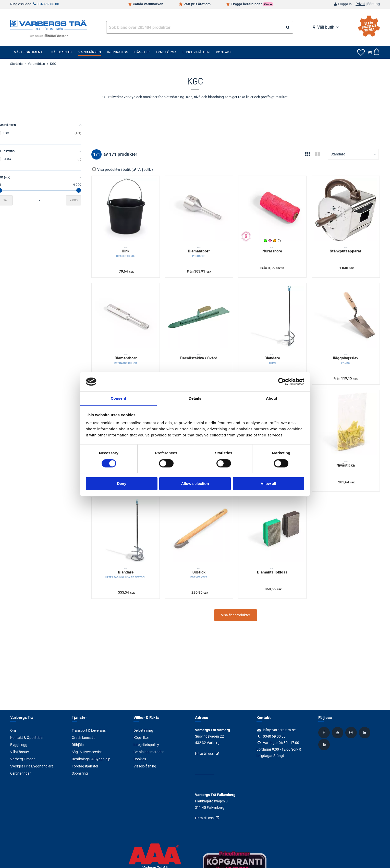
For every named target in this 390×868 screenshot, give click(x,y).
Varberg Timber (22, 759)
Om (13, 730)
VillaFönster (20, 752)
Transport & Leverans (89, 730)
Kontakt (224, 52)
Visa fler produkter (244, 599)
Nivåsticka (348, 451)
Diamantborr (209, 248)
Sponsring (80, 773)
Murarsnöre (278, 246)
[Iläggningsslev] (348, 311)
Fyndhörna (166, 52)
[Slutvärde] (90, 200)
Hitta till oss (204, 753)
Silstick (209, 557)
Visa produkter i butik (128, 169)
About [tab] (272, 398)
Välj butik (326, 27)
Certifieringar (21, 773)
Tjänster (142, 52)
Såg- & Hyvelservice (87, 752)
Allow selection (195, 484)
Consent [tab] (119, 398)
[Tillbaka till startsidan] (48, 25)
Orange (281, 237)
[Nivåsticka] (348, 414)
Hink (140, 248)
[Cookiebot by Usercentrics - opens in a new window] (282, 382)
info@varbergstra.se (279, 730)
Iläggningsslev (348, 351)
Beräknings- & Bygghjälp (91, 759)
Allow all (268, 484)
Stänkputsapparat (348, 246)
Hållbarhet (62, 52)
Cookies (140, 759)
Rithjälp (78, 745)
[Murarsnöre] (278, 208)
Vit (285, 237)
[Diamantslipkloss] (278, 517)
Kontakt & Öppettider (27, 738)
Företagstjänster (85, 766)
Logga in (345, 4)
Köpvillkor (141, 738)
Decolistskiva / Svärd (209, 348)
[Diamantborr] (209, 208)
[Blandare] (278, 311)
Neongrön (272, 237)
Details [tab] (195, 398)
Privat (360, 4)
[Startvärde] (18, 200)
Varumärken (90, 52)
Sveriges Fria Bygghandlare (32, 766)
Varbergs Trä (22, 717)
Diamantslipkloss (278, 554)
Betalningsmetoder (149, 752)
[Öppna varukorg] (374, 52)
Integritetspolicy (146, 745)
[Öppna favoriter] (361, 52)
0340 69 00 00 (48, 4)
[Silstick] (209, 517)
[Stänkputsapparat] (348, 208)
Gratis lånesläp (84, 738)
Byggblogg (19, 745)
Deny (122, 484)
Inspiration (118, 52)
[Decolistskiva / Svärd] (209, 311)
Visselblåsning (145, 766)
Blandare (278, 351)
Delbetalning (143, 730)
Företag (374, 4)
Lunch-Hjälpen (196, 52)
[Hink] (140, 208)
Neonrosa (276, 237)
